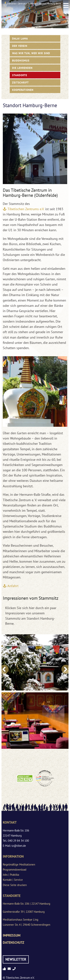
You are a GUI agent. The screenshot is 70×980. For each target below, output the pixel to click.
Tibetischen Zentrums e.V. (26, 209)
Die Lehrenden (22, 68)
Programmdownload (15, 870)
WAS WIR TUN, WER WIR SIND (31, 53)
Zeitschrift (20, 82)
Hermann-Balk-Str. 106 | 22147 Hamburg (27, 904)
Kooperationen (23, 90)
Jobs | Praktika (11, 875)
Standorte (32, 4)
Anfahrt (13, 586)
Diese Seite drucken (15, 885)
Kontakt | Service (13, 880)
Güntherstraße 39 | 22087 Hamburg (24, 912)
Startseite (11, 4)
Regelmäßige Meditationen (19, 864)
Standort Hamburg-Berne (50, 4)
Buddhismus (21, 60)
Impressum (12, 935)
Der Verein (20, 46)
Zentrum (22, 4)
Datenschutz (14, 942)
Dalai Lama (20, 38)
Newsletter (16, 959)
